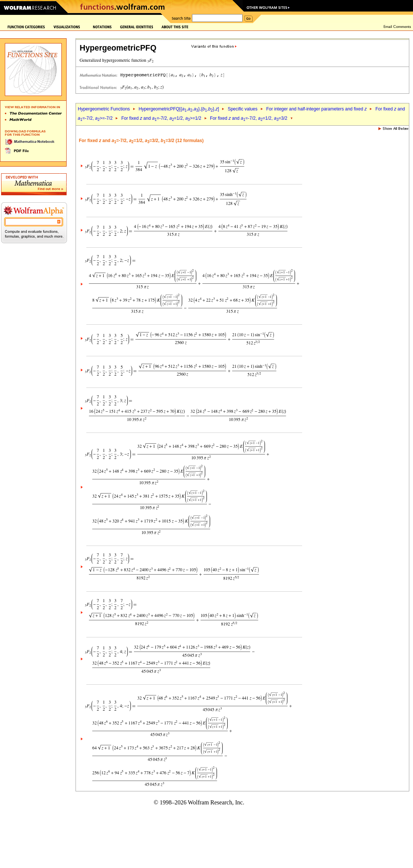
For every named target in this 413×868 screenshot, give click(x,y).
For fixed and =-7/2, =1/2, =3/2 (249, 118)
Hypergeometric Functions (104, 109)
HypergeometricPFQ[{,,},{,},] (179, 109)
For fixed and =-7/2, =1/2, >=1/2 (161, 118)
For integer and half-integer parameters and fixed (316, 109)
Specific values (243, 109)
